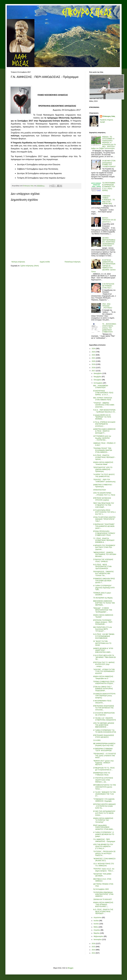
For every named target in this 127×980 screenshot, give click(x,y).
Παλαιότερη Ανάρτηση (72, 262)
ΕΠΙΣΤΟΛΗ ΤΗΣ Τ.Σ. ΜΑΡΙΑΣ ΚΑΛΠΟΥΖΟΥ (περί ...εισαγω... (104, 664)
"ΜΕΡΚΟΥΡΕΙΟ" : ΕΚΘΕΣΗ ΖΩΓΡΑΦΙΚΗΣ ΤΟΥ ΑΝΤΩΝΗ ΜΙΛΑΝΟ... (105, 554)
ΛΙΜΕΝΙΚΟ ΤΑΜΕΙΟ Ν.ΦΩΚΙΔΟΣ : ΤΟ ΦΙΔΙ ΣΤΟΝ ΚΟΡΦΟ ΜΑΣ (109, 200)
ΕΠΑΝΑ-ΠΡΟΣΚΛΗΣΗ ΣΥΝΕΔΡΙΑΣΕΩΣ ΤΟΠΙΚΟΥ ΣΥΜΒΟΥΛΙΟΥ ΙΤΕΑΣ (104, 533)
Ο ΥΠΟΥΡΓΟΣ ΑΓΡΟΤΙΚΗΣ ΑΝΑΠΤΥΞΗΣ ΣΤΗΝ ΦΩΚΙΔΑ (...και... (103, 780)
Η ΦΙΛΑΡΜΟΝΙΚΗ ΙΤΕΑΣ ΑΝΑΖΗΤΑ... (102, 702)
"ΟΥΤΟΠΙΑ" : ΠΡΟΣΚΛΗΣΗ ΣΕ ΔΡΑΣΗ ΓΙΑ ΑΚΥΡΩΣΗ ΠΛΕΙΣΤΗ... (104, 853)
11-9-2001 (97, 740)
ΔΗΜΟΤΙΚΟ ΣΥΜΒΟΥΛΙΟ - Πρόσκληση (103, 486)
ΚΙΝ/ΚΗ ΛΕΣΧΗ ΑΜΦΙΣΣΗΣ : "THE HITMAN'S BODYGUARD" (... (104, 904)
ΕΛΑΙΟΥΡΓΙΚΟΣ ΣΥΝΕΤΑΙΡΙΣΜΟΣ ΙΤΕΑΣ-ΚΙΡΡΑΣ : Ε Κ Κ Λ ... (103, 393)
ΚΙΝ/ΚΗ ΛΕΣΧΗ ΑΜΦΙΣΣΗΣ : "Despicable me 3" (104, 677)
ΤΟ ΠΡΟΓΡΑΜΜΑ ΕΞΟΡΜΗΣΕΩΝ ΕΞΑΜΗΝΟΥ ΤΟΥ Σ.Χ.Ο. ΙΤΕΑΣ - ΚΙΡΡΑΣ (109, 187)
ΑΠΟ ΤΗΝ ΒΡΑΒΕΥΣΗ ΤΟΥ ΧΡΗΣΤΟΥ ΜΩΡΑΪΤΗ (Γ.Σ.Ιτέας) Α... (103, 846)
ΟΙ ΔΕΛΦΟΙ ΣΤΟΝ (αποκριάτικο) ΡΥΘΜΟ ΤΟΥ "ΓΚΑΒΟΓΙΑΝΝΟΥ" (109, 164)
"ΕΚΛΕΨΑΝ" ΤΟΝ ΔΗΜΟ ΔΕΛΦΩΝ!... (102, 875)
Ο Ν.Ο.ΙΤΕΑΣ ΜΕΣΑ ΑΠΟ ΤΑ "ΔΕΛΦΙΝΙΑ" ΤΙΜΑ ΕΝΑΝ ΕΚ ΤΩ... (105, 657)
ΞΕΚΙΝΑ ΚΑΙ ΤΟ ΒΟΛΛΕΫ (103, 899)
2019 (94, 364)
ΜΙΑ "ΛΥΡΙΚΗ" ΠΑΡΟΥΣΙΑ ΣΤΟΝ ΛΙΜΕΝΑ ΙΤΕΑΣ (103, 399)
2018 (94, 368)
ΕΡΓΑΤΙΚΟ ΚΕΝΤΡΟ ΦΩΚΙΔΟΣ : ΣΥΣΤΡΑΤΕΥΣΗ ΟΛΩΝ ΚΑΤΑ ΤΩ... (105, 806)
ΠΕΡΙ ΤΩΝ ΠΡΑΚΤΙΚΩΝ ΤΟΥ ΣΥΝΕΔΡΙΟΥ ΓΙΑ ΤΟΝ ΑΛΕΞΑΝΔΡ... (104, 505)
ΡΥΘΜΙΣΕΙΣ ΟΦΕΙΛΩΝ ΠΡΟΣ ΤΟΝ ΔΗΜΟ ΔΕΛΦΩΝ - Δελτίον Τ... (104, 581)
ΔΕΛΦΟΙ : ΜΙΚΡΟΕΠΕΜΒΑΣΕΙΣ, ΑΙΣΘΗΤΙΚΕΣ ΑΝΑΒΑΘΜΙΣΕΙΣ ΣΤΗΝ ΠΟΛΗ (109, 242)
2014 (94, 950)
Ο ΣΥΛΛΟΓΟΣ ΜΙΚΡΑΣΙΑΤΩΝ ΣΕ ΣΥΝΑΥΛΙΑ (104, 714)
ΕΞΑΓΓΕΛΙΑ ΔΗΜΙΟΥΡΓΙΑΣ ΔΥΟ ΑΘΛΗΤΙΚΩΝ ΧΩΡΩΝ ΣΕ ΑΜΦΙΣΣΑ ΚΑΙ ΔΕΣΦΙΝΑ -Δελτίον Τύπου (103, 266)
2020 (94, 361)
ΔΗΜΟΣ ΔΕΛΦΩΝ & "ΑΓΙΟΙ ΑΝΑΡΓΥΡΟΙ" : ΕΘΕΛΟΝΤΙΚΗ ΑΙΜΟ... (103, 650)
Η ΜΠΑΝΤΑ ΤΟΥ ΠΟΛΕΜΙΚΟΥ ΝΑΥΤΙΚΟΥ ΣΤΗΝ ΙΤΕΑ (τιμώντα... (104, 547)
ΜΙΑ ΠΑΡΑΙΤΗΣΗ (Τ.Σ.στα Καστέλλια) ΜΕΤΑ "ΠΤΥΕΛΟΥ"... (103, 629)
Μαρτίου (97, 933)
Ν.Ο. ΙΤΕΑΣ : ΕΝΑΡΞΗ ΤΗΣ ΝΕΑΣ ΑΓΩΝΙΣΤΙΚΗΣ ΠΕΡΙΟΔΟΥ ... (103, 912)
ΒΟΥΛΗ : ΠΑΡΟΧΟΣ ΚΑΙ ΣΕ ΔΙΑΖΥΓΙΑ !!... (109, 220)
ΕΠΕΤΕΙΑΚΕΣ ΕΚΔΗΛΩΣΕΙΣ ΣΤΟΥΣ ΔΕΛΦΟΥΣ (104, 736)
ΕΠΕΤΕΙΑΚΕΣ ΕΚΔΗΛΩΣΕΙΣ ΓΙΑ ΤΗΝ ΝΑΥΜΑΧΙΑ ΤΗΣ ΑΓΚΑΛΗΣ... (104, 708)
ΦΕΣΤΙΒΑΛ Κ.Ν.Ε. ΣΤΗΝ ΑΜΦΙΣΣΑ (102, 880)
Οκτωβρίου (98, 380)
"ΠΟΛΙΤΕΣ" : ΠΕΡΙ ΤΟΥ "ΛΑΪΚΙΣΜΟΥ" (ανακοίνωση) (104, 481)
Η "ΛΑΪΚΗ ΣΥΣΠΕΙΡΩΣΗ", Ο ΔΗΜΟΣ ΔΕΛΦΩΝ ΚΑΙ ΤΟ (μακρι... (104, 834)
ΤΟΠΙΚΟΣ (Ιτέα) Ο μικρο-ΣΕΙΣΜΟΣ (102, 594)
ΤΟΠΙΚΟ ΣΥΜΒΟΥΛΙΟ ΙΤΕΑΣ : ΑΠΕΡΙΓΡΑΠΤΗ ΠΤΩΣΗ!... (104, 683)
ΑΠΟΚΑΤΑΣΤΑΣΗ (100, 490)
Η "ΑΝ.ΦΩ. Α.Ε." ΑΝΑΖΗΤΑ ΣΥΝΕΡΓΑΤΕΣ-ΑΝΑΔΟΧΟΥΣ (105, 719)
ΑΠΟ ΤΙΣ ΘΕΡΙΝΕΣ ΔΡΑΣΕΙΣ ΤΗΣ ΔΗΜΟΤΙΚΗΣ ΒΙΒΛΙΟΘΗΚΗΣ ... (104, 725)
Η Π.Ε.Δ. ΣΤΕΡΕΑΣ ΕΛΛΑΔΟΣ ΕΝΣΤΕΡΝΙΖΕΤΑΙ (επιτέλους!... (104, 424)
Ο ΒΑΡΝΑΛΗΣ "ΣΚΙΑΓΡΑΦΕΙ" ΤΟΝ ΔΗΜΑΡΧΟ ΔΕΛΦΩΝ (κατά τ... (104, 526)
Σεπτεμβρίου (98, 383)
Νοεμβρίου (98, 377)
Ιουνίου (96, 924)
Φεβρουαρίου (99, 936)
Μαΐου (96, 927)
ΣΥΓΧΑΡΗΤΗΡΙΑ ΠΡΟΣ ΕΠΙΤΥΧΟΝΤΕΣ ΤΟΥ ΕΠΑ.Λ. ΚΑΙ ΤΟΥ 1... (105, 512)
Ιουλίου (96, 921)
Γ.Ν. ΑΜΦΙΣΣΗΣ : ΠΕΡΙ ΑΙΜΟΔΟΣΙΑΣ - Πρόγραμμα (104, 840)
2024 (94, 349)
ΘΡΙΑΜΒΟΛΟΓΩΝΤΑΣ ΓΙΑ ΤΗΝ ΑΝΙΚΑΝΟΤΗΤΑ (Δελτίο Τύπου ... (105, 787)
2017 (94, 371)
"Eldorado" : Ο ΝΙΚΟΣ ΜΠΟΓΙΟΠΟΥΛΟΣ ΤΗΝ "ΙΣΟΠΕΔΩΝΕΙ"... (103, 610)
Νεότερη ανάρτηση (18, 262)
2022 (94, 355)
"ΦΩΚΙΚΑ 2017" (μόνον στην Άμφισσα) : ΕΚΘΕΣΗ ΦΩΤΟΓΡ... (103, 763)
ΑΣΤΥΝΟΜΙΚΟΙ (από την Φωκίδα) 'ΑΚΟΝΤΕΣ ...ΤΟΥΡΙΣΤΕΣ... (102, 438)
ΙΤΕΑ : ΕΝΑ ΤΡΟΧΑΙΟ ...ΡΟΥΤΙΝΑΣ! (107, 306)
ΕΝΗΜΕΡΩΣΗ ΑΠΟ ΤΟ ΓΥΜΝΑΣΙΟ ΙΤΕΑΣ (102, 774)
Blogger (70, 968)
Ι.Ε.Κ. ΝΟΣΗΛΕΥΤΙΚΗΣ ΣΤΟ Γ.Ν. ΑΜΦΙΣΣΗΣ (104, 865)
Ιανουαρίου (98, 940)
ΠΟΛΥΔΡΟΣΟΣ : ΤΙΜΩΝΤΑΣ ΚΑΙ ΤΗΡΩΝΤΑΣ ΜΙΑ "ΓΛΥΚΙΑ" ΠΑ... (103, 574)
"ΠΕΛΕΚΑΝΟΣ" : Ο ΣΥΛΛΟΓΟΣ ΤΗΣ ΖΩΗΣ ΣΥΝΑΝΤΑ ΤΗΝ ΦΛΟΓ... (105, 756)
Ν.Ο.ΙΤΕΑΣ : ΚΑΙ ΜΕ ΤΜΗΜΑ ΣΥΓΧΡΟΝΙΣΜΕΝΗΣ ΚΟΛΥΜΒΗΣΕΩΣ (104, 636)
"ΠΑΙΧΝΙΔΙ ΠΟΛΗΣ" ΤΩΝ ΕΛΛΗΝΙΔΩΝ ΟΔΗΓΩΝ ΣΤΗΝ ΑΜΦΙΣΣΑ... (103, 450)
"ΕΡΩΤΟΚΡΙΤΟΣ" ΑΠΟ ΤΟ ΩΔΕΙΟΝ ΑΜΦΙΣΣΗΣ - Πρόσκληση (103, 469)
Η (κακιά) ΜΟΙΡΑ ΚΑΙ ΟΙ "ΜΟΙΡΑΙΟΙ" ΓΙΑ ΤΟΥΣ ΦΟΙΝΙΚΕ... (102, 417)
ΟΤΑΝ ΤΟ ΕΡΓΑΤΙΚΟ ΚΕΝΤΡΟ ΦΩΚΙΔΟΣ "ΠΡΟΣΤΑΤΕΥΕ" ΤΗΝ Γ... (104, 519)
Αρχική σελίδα (45, 262)
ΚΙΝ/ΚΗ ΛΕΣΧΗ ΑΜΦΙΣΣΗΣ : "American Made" (104, 463)
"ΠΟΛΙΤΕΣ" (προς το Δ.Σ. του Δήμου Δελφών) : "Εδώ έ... (104, 870)
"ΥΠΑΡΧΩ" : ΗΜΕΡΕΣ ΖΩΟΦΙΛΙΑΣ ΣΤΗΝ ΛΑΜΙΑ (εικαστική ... (104, 405)
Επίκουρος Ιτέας (109, 116)
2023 (94, 352)
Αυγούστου (98, 918)
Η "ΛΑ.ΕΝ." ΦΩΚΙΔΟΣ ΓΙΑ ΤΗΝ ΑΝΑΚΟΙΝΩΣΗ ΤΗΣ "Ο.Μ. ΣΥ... (104, 794)
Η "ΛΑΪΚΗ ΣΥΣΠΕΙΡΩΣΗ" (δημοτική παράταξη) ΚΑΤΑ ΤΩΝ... (104, 588)
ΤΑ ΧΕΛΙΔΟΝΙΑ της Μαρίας (103, 598)
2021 (94, 358)
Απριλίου (97, 930)
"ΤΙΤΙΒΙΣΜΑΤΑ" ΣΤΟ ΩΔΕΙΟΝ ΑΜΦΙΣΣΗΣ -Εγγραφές (104, 800)
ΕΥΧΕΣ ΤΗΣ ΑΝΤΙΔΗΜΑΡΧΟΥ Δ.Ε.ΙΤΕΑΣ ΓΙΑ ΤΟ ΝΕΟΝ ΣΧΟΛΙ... (104, 813)
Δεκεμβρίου (98, 373)
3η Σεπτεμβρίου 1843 (101, 889)
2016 (94, 944)
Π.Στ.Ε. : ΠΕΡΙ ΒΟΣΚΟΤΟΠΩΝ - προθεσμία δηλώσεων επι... (105, 411)
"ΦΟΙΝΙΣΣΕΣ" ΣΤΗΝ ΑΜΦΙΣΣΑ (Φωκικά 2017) (104, 860)
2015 (94, 947)
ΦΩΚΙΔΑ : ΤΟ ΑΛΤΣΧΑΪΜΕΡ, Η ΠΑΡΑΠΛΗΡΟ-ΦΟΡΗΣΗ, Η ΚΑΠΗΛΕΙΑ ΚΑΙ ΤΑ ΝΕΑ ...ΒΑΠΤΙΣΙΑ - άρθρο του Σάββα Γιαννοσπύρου (103, 143)
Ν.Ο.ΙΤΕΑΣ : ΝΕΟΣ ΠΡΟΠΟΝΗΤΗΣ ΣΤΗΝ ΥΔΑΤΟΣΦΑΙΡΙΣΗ (102, 567)
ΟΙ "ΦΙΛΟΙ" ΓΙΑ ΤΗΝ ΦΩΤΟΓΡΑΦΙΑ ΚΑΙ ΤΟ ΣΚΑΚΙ (102, 643)
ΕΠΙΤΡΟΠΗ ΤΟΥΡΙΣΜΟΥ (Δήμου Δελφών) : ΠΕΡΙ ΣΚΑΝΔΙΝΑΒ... (103, 622)
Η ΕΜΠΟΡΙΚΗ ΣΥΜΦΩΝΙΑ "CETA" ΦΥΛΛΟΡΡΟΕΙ (103, 750)
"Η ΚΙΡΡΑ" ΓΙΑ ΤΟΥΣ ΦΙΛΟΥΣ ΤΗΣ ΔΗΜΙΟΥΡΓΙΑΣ (104, 475)
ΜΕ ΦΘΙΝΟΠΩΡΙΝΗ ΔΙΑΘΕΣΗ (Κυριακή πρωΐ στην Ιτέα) (104, 745)
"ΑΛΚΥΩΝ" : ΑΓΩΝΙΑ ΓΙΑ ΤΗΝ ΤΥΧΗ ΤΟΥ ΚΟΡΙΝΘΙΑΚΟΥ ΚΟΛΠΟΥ (104, 671)
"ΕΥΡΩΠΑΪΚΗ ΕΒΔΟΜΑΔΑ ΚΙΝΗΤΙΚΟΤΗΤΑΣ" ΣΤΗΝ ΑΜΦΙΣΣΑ (103, 894)
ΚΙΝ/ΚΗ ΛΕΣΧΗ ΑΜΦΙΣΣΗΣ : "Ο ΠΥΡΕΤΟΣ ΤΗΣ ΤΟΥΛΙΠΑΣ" (104, 820)
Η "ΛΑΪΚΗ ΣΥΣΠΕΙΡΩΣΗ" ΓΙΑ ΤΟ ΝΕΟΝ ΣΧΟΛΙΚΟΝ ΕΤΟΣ (105, 731)
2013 (94, 953)
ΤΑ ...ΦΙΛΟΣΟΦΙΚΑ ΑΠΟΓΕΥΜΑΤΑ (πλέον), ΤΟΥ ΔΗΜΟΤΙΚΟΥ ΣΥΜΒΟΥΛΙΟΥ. (109, 328)
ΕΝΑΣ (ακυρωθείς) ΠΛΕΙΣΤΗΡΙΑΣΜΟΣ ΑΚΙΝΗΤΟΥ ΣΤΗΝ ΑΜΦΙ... (104, 827)
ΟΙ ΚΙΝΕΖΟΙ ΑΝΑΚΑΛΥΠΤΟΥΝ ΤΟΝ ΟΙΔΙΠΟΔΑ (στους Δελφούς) (104, 696)
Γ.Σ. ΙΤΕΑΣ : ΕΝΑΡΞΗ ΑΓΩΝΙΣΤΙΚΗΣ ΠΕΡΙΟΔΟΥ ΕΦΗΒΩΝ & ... (104, 540)
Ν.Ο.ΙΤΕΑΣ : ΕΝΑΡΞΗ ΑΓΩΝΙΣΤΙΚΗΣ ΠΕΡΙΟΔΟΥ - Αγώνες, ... (104, 457)
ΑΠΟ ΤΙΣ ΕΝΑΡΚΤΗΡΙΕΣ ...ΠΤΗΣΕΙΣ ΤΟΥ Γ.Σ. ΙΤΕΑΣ (104, 494)
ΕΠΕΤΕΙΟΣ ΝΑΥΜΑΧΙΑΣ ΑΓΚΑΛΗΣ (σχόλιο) (102, 499)
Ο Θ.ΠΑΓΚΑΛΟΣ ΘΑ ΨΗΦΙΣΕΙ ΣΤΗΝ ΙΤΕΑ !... (108, 286)
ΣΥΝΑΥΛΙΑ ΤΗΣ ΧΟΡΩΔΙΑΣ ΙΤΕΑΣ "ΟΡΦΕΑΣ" (103, 560)
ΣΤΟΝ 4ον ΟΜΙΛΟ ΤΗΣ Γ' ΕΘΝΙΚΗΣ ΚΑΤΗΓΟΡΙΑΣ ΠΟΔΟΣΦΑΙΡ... (103, 689)
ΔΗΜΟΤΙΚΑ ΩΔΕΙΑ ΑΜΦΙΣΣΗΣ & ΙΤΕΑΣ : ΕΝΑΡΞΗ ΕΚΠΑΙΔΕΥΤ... (104, 431)
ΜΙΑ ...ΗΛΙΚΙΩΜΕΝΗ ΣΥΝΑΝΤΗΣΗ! (101, 387)
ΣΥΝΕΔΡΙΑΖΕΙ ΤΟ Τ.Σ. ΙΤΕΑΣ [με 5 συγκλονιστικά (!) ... (104, 769)
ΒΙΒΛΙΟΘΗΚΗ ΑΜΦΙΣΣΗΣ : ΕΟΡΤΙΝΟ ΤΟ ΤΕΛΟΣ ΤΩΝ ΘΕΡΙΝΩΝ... (104, 603)
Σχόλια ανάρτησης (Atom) (30, 266)
